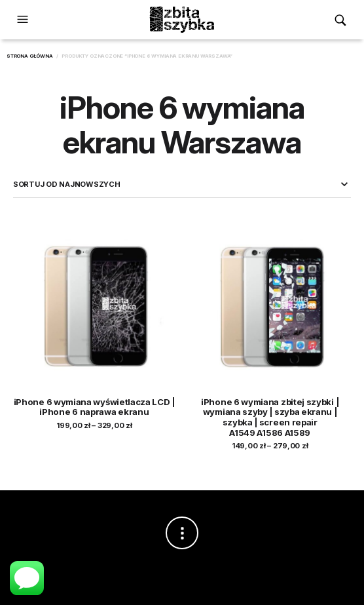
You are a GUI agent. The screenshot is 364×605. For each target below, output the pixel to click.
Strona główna (30, 56)
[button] (24, 20)
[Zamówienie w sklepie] (182, 184)
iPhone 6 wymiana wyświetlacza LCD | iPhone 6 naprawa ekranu (94, 407)
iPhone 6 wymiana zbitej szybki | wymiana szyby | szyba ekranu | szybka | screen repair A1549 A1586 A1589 (270, 417)
